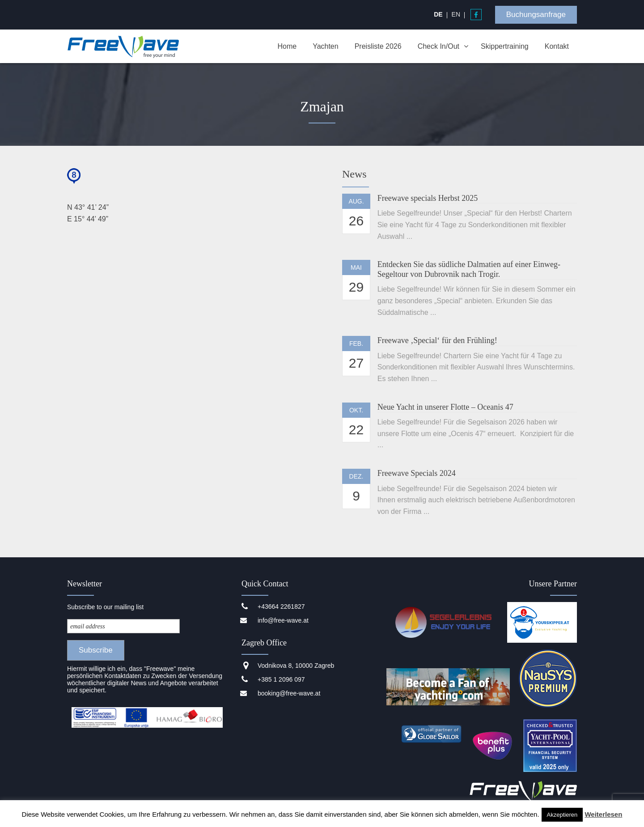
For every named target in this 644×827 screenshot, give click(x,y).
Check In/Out (439, 46)
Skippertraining (505, 46)
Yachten (326, 46)
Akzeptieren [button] (562, 815)
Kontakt (557, 46)
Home (287, 46)
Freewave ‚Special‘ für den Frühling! (437, 340)
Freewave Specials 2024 (417, 473)
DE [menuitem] (438, 14)
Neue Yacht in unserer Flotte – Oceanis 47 (445, 407)
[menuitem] (438, 14)
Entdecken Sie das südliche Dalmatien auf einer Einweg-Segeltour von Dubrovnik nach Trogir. (469, 269)
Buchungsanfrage (536, 15)
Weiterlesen (603, 814)
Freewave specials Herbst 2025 (428, 198)
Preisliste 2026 (378, 46)
